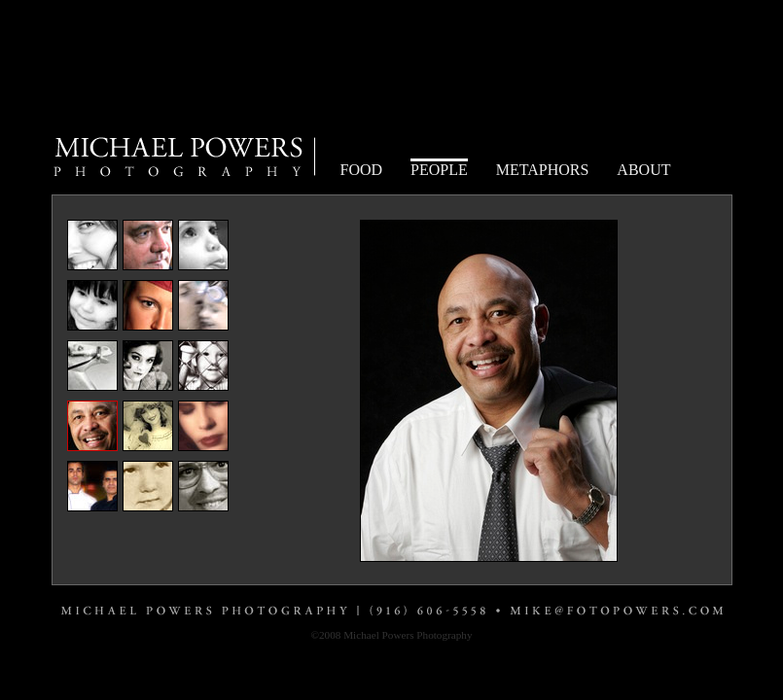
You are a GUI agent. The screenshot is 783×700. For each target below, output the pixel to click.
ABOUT (643, 170)
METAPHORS (543, 170)
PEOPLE (439, 170)
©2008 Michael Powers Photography (391, 635)
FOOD (362, 170)
